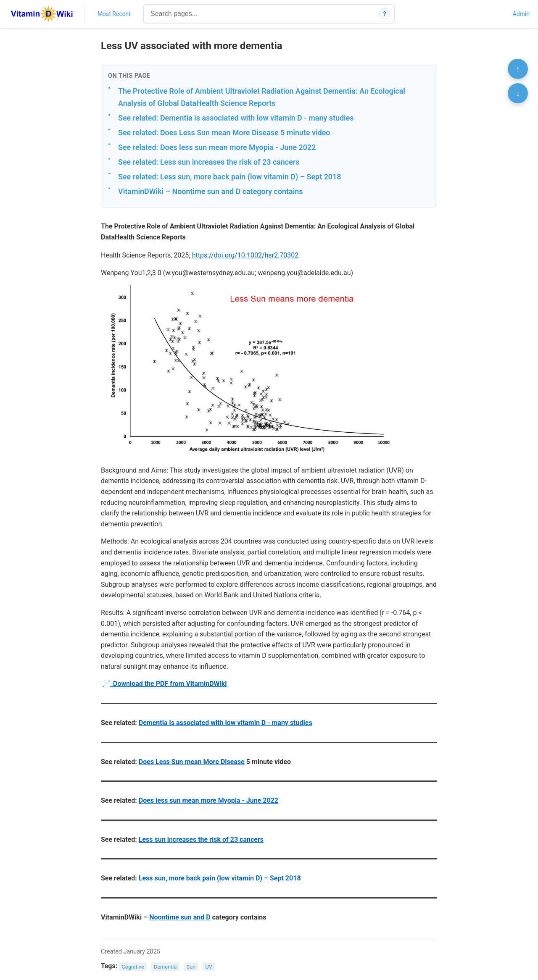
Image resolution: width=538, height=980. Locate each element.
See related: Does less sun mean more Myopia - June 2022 (217, 147)
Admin (521, 14)
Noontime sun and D (180, 917)
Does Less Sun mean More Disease (192, 762)
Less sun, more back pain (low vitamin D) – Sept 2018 (220, 878)
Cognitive (133, 966)
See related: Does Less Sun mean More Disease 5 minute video (224, 133)
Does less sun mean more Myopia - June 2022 (208, 800)
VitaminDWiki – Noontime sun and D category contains (211, 191)
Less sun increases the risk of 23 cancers (201, 839)
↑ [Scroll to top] (518, 69)
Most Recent (114, 14)
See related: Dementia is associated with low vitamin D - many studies (236, 118)
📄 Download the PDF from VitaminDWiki (165, 684)
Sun (191, 966)
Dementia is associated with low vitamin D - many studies (225, 723)
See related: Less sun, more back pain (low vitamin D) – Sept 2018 (230, 177)
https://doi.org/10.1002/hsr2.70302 (245, 255)
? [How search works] (385, 14)
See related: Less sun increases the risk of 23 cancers (209, 162)
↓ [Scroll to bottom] (518, 93)
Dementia (165, 966)
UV (208, 966)
